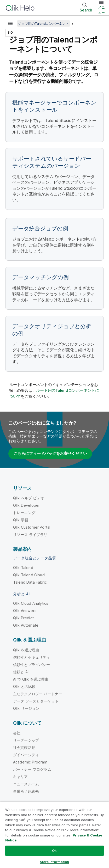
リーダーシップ (26, 740)
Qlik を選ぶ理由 (26, 650)
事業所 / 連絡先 (26, 791)
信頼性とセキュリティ (32, 657)
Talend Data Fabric (30, 582)
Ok (54, 851)
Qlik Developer (26, 505)
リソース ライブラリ (30, 534)
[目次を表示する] (10, 23)
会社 (17, 733)
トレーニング (24, 513)
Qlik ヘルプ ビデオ (29, 498)
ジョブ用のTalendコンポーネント (44, 23)
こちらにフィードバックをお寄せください (50, 453)
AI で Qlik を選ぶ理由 (31, 679)
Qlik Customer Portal (32, 527)
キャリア (21, 777)
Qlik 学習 (21, 520)
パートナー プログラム (32, 769)
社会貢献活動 (24, 747)
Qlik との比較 (24, 686)
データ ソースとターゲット (36, 701)
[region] (54, 835)
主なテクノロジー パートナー (38, 694)
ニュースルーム (26, 784)
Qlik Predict (23, 618)
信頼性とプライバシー (32, 665)
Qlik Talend (23, 568)
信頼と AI (21, 672)
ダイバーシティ (26, 755)
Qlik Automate (26, 625)
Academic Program (30, 762)
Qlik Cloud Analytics (31, 603)
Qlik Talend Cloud (29, 575)
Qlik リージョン (26, 708)
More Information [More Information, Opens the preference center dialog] (54, 862)
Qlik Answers (25, 611)
